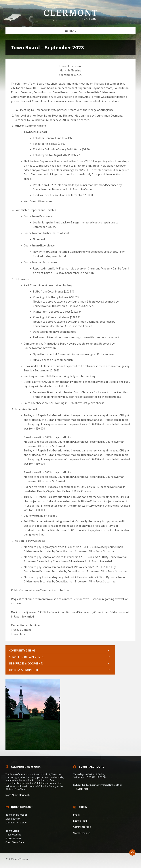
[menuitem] (60, 650)
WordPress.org (82, 833)
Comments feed (82, 827)
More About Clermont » (18, 795)
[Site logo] (70, 20)
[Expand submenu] (109, 650)
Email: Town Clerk (15, 842)
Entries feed (80, 821)
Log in (76, 815)
